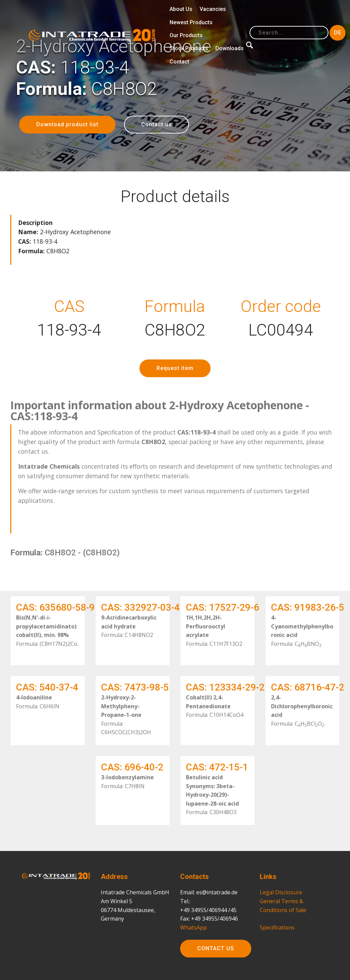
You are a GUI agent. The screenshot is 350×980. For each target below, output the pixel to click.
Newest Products (191, 22)
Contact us (157, 124)
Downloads (230, 48)
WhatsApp (193, 932)
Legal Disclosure (281, 897)
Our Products (186, 35)
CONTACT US (216, 950)
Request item (175, 370)
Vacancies (213, 9)
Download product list (67, 124)
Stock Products (189, 48)
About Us (181, 9)
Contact (179, 62)
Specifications (277, 932)
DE (338, 33)
